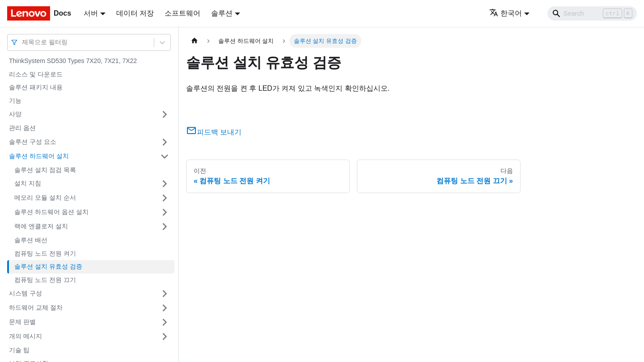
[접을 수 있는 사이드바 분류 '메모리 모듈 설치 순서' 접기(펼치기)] (165, 198)
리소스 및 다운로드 (36, 74)
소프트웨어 (182, 13)
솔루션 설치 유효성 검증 (48, 266)
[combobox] (23, 42)
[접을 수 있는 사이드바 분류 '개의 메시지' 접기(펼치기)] (165, 337)
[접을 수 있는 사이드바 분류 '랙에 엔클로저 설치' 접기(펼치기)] (165, 227)
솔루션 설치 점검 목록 (45, 170)
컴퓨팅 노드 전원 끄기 (45, 280)
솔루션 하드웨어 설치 (39, 156)
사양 (15, 114)
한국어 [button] (506, 13)
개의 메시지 (25, 336)
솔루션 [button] (222, 13)
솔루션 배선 (31, 240)
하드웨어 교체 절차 (36, 307)
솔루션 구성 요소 (33, 142)
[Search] (592, 13)
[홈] (195, 41)
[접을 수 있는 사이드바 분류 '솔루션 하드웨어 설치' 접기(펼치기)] (165, 156)
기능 (15, 101)
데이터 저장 (135, 13)
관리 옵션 (22, 128)
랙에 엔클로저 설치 (41, 226)
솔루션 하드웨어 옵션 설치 (51, 212)
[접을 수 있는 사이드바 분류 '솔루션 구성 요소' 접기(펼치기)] (165, 142)
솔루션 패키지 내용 (36, 87)
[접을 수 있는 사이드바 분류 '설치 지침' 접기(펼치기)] (165, 184)
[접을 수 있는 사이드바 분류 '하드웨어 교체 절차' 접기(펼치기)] (165, 308)
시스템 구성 (25, 293)
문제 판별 (22, 322)
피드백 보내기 (214, 132)
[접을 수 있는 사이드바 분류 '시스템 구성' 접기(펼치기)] (165, 294)
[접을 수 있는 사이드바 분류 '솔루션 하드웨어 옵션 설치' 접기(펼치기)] (165, 212)
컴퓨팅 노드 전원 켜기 (45, 253)
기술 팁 (19, 350)
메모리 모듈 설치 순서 (45, 198)
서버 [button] (91, 13)
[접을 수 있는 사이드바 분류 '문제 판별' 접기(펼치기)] (165, 322)
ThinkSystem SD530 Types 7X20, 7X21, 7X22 (73, 61)
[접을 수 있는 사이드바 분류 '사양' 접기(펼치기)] (165, 114)
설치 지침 (28, 183)
